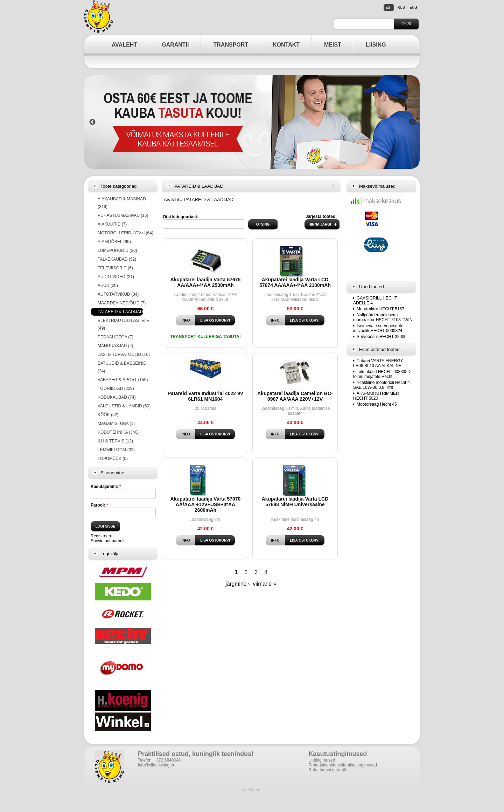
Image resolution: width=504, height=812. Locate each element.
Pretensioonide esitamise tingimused (342, 765)
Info (186, 320)
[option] (252, 122)
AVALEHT (124, 45)
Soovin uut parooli (107, 541)
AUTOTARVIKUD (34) (118, 294)
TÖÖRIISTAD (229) (116, 388)
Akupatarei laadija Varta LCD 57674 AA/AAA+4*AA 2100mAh (295, 282)
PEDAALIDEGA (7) (115, 337)
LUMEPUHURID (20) (117, 250)
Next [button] (412, 122)
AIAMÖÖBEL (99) (114, 242)
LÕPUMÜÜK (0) (113, 459)
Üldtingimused (322, 760)
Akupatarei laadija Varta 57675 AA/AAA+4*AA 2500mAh (206, 282)
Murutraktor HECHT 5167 (380, 309)
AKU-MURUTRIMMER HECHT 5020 (376, 396)
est (389, 8)
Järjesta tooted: (321, 216)
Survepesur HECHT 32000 (382, 337)
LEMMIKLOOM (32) (116, 450)
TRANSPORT (231, 45)
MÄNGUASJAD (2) (115, 346)
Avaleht (171, 199)
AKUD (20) (108, 285)
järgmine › (237, 584)
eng (413, 8)
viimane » (264, 584)
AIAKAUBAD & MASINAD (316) (122, 203)
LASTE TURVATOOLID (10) (124, 355)
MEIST (333, 45)
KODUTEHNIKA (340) (118, 432)
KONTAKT (286, 45)
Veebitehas (252, 790)
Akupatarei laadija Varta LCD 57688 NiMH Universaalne (295, 502)
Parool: (99, 505)
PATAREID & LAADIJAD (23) (125, 312)
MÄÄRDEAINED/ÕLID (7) (122, 303)
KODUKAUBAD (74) (117, 397)
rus (401, 8)
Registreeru (101, 536)
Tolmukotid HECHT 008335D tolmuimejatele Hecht (382, 374)
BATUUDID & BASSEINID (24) (122, 367)
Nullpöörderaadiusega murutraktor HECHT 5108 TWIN (383, 317)
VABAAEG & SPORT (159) (123, 380)
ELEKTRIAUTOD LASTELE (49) (124, 324)
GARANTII (175, 45)
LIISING (376, 45)
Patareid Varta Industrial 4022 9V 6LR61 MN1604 (205, 396)
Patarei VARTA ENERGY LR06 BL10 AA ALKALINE (378, 363)
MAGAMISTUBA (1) (116, 424)
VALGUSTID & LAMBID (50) (124, 406)
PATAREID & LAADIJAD (209, 199)
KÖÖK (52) (108, 415)
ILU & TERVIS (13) (115, 441)
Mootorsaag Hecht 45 (377, 404)
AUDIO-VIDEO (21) (116, 277)
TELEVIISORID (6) (115, 268)
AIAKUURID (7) (112, 224)
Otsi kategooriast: (181, 217)
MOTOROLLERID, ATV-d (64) (125, 233)
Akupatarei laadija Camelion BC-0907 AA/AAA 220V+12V (295, 396)
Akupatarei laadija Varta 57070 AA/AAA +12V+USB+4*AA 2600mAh (206, 504)
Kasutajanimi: (106, 487)
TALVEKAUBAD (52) (117, 259)
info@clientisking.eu (157, 765)
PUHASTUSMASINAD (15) (123, 215)
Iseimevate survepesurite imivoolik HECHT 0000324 (378, 328)
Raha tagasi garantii (327, 770)
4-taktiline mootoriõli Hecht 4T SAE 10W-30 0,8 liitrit (383, 385)
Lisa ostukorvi (215, 320)
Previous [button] (92, 122)
